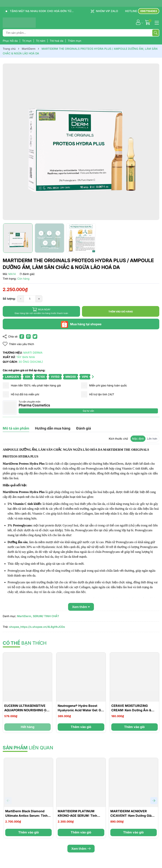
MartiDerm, (25, 616)
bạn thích (25, 643)
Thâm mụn (74, 41)
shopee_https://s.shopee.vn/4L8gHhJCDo (37, 627)
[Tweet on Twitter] (35, 337)
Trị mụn (27, 41)
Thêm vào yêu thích (18, 344)
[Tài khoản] (138, 22)
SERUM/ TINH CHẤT (46, 616)
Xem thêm (81, 849)
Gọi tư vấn (88, 411)
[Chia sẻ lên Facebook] (22, 337)
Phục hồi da (11, 41)
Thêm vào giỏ (81, 727)
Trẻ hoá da (57, 41)
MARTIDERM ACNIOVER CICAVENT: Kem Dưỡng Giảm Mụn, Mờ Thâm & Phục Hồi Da (133, 815)
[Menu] (156, 22)
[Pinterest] (28, 337)
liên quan (28, 748)
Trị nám (41, 41)
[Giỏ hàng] (148, 22)
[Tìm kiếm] (156, 33)
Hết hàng (28, 727)
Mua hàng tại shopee (81, 324)
